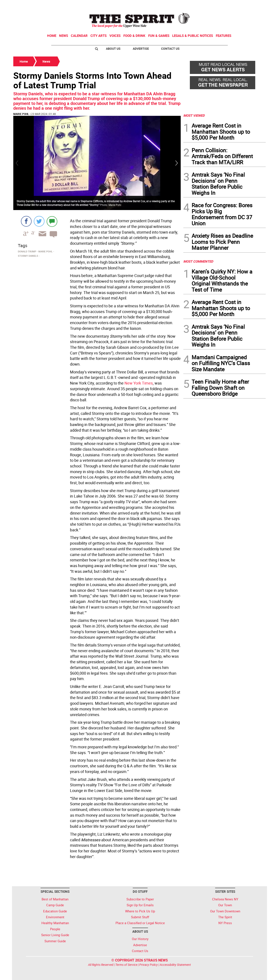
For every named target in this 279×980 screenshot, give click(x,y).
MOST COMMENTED (198, 261)
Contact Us (170, 49)
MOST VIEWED (194, 115)
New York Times (138, 383)
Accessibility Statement (175, 965)
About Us (113, 49)
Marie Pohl (21, 114)
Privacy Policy (149, 965)
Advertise (141, 49)
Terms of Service (126, 965)
